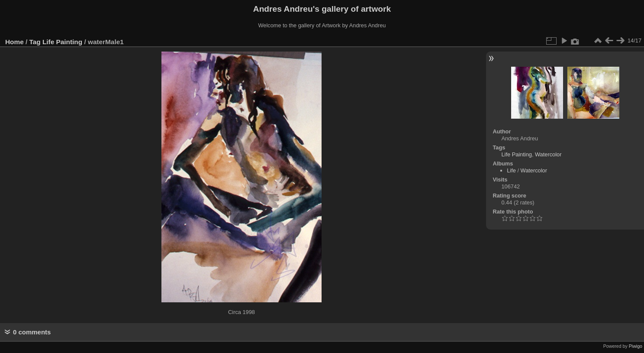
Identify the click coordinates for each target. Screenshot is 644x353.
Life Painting (62, 42)
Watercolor (548, 154)
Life (511, 170)
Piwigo (636, 346)
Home (14, 42)
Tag (35, 42)
